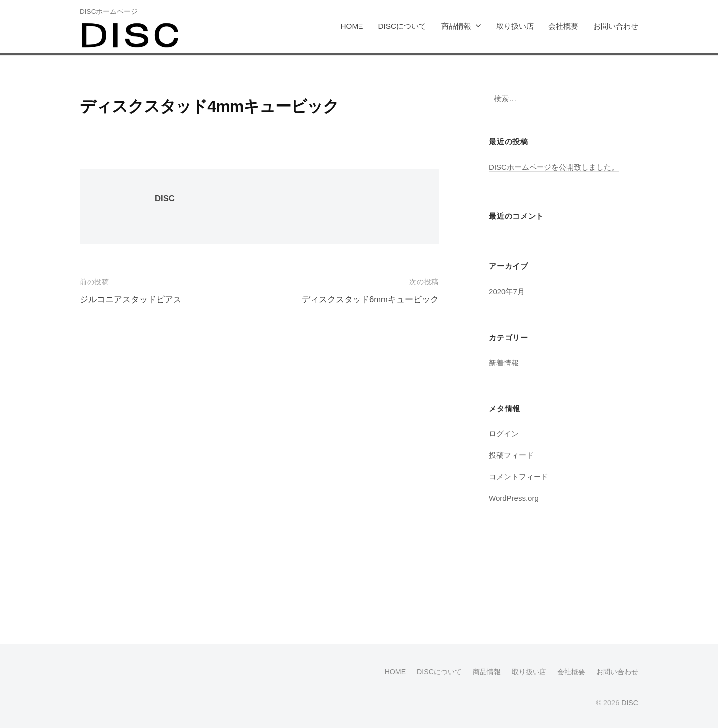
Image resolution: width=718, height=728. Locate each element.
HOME (352, 26)
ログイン (504, 433)
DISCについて (402, 26)
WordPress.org (514, 497)
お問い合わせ (616, 26)
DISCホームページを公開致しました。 (554, 166)
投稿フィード (511, 455)
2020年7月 (507, 291)
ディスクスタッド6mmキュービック (370, 299)
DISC (165, 199)
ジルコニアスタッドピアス (131, 299)
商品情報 (456, 26)
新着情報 (504, 362)
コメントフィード (519, 476)
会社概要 (563, 26)
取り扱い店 (515, 26)
